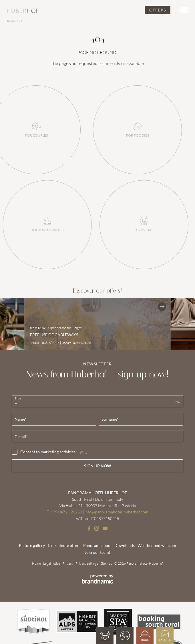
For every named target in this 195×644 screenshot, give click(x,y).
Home (10, 21)
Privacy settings (87, 563)
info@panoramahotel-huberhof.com (116, 512)
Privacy (68, 563)
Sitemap (107, 563)
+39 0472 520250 (66, 512)
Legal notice (52, 563)
